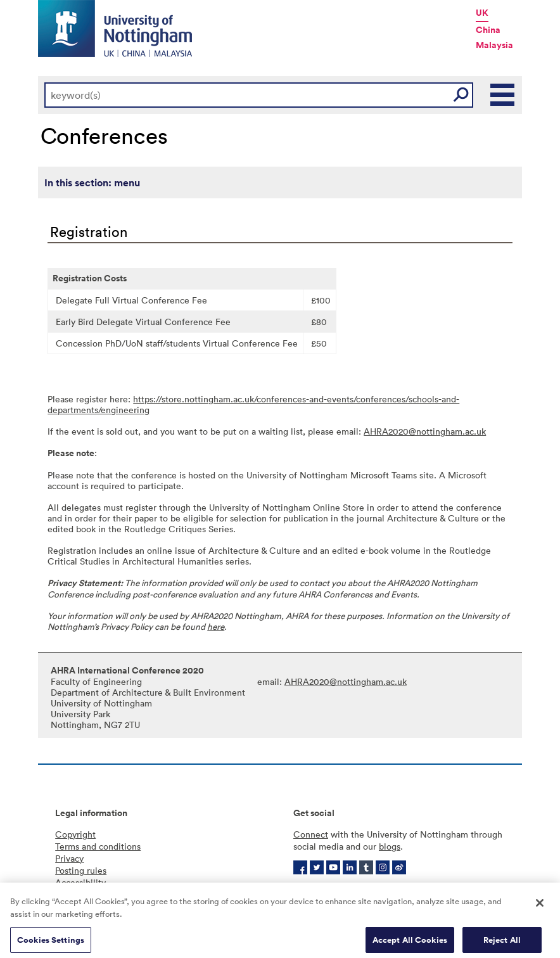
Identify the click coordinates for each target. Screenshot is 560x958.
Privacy (69, 858)
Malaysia (494, 45)
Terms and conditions (98, 846)
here (216, 626)
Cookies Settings (51, 944)
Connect (311, 834)
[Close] (540, 907)
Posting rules (81, 870)
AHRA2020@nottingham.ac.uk (425, 431)
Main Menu (503, 95)
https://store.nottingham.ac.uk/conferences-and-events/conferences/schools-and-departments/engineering (253, 404)
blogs (390, 846)
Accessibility (80, 882)
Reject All (502, 944)
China (488, 30)
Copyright (75, 834)
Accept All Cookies (410, 944)
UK (482, 13)
